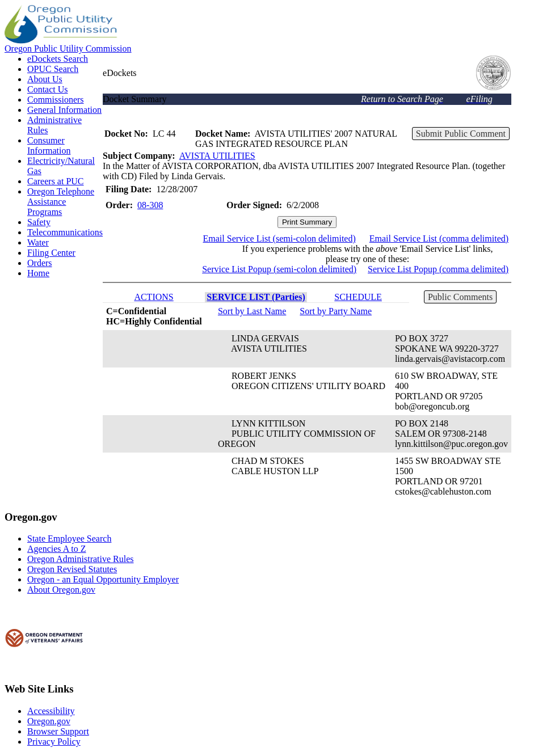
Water (38, 242)
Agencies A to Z (57, 549)
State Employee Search (69, 539)
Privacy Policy (54, 742)
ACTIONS (154, 297)
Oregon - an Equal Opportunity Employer (103, 579)
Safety (39, 222)
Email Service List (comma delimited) (439, 238)
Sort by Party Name (336, 311)
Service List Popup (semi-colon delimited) (279, 269)
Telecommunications (65, 232)
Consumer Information (49, 145)
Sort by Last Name (252, 311)
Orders (40, 263)
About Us (45, 79)
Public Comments (460, 297)
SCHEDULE (358, 297)
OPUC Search (53, 69)
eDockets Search (58, 59)
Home (38, 273)
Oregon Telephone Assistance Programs (61, 202)
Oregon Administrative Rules (81, 559)
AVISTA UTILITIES (217, 156)
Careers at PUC (56, 181)
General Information (64, 110)
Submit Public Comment (461, 134)
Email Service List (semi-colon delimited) (279, 238)
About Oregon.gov (61, 590)
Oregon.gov (49, 721)
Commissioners (56, 100)
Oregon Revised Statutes (72, 569)
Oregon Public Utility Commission (68, 48)
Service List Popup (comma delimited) (438, 269)
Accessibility (51, 711)
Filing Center (51, 253)
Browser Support (58, 731)
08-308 (150, 205)
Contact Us (48, 89)
